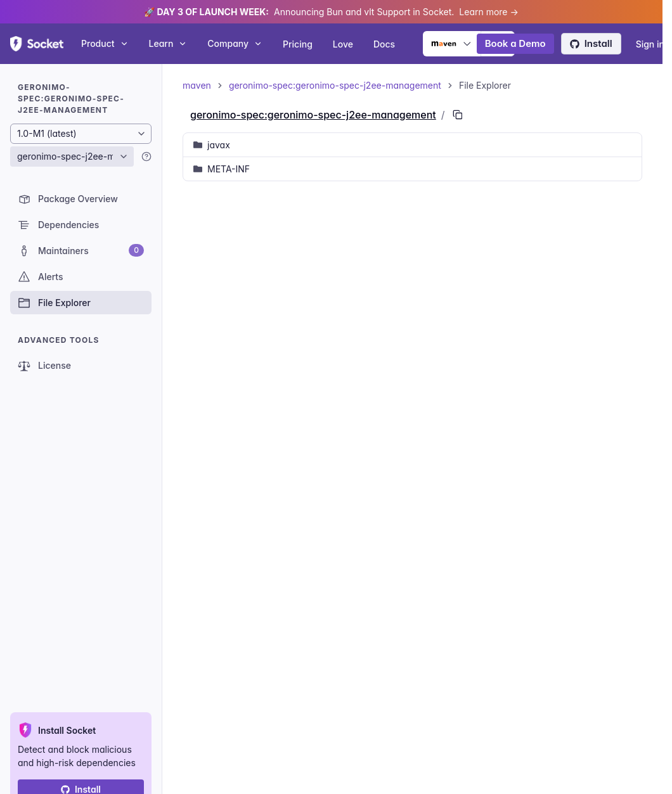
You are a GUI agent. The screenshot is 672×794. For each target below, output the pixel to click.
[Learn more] (146, 157)
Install (591, 43)
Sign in (650, 44)
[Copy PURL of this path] (458, 115)
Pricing (298, 44)
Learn (168, 43)
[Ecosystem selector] (452, 44)
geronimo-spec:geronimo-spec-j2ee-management (335, 85)
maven (197, 85)
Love (343, 44)
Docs (384, 44)
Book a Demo (515, 43)
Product (105, 43)
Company (235, 43)
